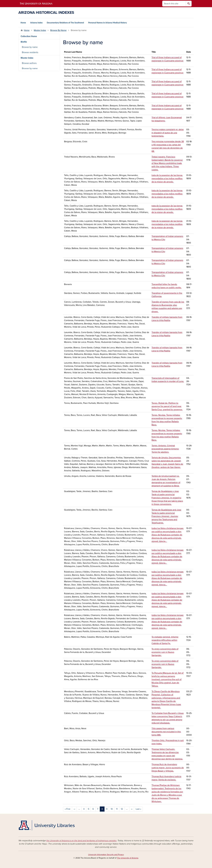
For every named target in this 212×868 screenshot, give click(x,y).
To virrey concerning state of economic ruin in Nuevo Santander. (165, 652)
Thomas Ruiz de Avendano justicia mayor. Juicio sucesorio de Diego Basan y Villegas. (168, 768)
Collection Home (29, 36)
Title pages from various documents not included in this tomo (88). (166, 732)
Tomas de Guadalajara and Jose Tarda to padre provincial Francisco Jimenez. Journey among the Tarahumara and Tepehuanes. (166, 516)
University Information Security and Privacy (106, 855)
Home (23, 23)
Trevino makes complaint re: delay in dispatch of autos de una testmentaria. (168, 133)
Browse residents (30, 52)
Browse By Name (58, 30)
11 (117, 809)
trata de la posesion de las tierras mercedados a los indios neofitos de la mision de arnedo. (167, 179)
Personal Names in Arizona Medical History (108, 23)
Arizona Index (36, 23)
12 (122, 809)
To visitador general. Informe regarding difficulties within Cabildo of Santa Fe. (165, 640)
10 (112, 809)
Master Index (40, 30)
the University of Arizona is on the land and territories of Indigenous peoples (81, 841)
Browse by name (30, 47)
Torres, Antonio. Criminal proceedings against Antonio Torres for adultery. (165, 449)
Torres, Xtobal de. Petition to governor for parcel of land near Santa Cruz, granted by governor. (167, 406)
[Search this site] (174, 4)
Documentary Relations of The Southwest (65, 23)
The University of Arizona (128, 858)
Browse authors (29, 63)
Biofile (24, 42)
